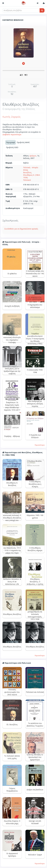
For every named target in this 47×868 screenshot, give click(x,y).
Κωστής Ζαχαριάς (12, 117)
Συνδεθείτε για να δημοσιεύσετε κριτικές (21, 229)
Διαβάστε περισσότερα (12, 134)
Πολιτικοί (27, 180)
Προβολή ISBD (12, 147)
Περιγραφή (11, 142)
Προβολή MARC (23, 142)
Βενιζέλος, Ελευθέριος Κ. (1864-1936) (32, 175)
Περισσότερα (40, 445)
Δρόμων (33, 156)
